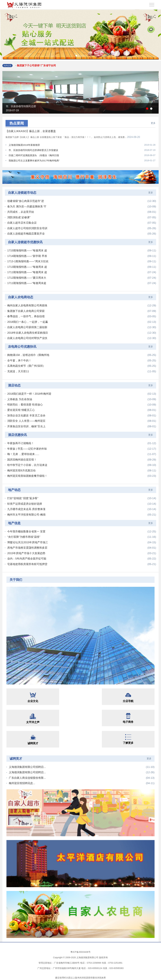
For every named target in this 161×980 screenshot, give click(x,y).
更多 (153, 123)
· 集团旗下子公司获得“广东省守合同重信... (36, 67)
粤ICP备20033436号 (80, 951)
